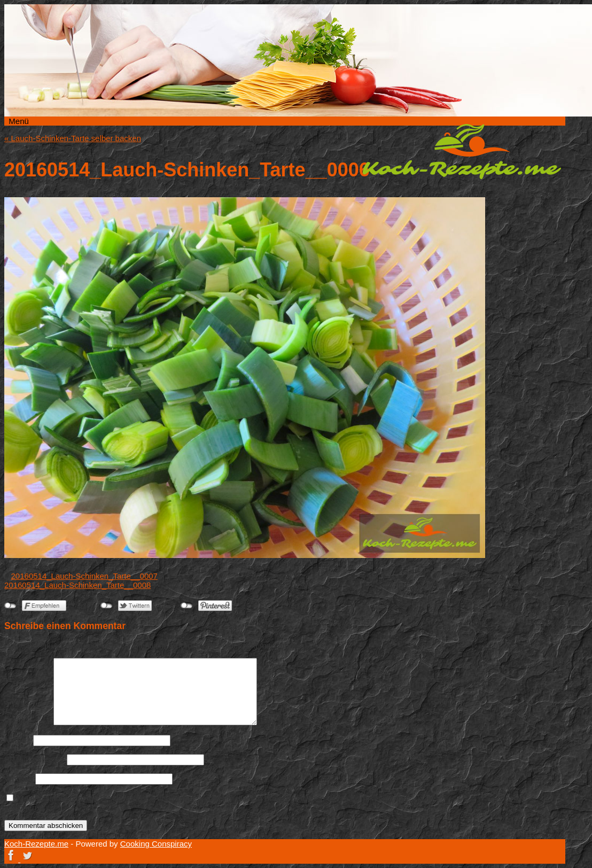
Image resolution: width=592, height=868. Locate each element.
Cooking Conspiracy (156, 844)
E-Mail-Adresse (34, 759)
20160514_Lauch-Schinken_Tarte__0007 (84, 576)
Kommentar (28, 722)
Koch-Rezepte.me (462, 151)
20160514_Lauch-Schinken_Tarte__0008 (77, 585)
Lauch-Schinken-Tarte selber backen (73, 138)
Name (18, 740)
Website (19, 778)
